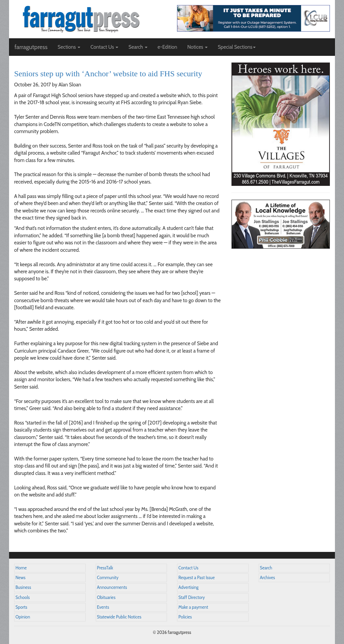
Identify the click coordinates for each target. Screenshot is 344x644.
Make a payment (193, 607)
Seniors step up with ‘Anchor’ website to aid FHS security (108, 74)
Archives (268, 578)
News (20, 578)
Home (21, 568)
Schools (23, 597)
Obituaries (106, 597)
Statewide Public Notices (119, 617)
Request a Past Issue (197, 578)
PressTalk (105, 568)
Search (266, 568)
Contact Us (188, 568)
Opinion (23, 617)
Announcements (112, 587)
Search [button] (138, 47)
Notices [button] (197, 47)
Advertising (188, 587)
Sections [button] (69, 47)
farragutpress (31, 47)
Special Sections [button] (237, 47)
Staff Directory (192, 597)
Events (103, 607)
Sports (21, 607)
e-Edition (167, 47)
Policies (185, 617)
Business (23, 587)
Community (108, 578)
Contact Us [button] (104, 47)
